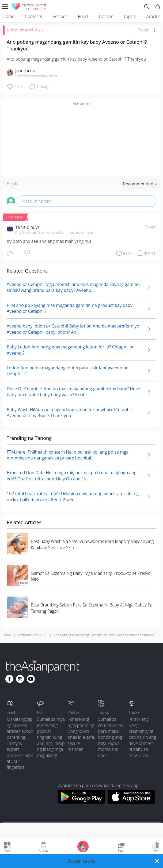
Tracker (106, 16)
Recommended (140, 184)
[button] (81, 861)
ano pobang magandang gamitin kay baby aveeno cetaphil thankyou (104, 635)
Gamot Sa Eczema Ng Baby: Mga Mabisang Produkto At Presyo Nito (91, 576)
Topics (130, 16)
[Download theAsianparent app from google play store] (81, 802)
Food (83, 16)
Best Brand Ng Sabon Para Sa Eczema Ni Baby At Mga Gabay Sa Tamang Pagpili (92, 608)
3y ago (151, 227)
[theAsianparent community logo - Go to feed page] (29, 8)
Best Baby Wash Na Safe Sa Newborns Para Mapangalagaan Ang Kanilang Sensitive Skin (92, 544)
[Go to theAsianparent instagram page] (20, 679)
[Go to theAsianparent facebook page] (9, 679)
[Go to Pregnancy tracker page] (83, 846)
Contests (34, 16)
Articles (153, 16)
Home (9, 16)
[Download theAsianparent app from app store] (131, 802)
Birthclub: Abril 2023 (25, 30)
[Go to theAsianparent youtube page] (31, 679)
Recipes (60, 16)
